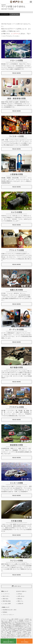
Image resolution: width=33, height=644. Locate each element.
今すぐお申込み (25, 642)
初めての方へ (6, 596)
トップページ (5, 14)
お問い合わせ (18, 586)
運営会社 (20, 599)
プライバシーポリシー (8, 615)
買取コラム (20, 601)
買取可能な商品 (7, 601)
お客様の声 (20, 604)
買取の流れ (5, 599)
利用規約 (5, 612)
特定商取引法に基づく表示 (10, 610)
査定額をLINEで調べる (8, 642)
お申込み (20, 594)
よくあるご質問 (7, 604)
